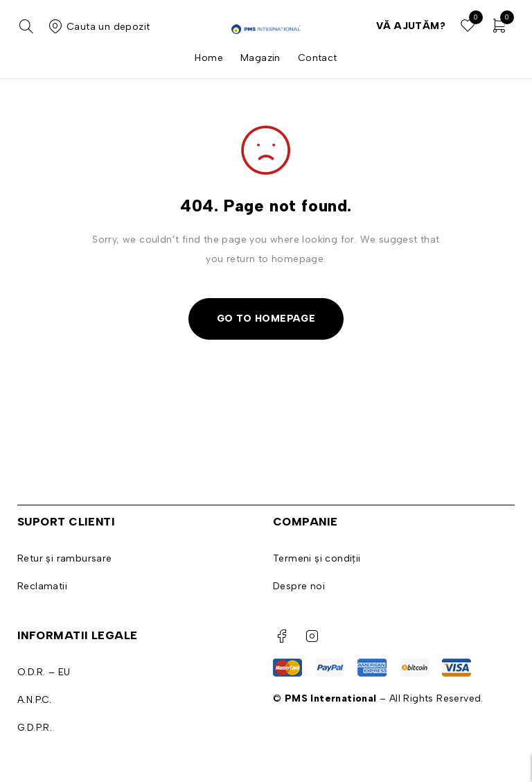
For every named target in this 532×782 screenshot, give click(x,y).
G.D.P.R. (35, 728)
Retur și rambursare (65, 558)
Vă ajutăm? (411, 26)
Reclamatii (42, 586)
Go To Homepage (266, 319)
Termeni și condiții (317, 558)
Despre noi (299, 586)
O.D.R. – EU (44, 672)
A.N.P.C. (34, 700)
